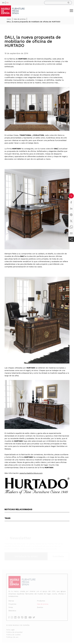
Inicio (9, 19)
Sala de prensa (20, 19)
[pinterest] (71, 215)
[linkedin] (71, 209)
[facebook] (71, 202)
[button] (71, 11)
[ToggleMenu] (71, 11)
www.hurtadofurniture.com (31, 473)
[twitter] (71, 221)
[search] (58, 3)
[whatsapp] (71, 227)
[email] (71, 233)
